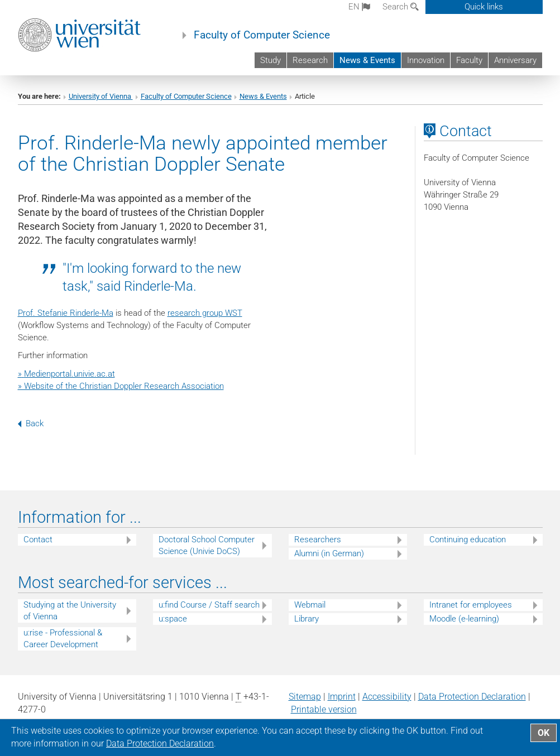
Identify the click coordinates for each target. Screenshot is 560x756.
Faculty (469, 60)
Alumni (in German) (329, 553)
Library (307, 619)
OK (544, 733)
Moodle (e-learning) (464, 619)
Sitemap (305, 697)
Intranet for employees (471, 605)
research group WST (205, 313)
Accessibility (387, 697)
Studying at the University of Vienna (70, 611)
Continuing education (468, 540)
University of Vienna (101, 96)
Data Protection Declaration (472, 697)
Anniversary (515, 60)
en (359, 7)
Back (31, 423)
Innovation (426, 60)
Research (310, 60)
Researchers (318, 540)
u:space (173, 619)
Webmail (310, 605)
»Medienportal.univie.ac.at (66, 374)
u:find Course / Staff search (209, 605)
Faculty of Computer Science (262, 35)
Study (271, 60)
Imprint (342, 697)
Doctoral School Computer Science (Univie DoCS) (207, 545)
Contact (38, 540)
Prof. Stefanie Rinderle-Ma (66, 313)
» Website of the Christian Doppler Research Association (121, 386)
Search (401, 7)
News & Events (367, 60)
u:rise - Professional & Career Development (63, 639)
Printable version (324, 709)
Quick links (484, 7)
